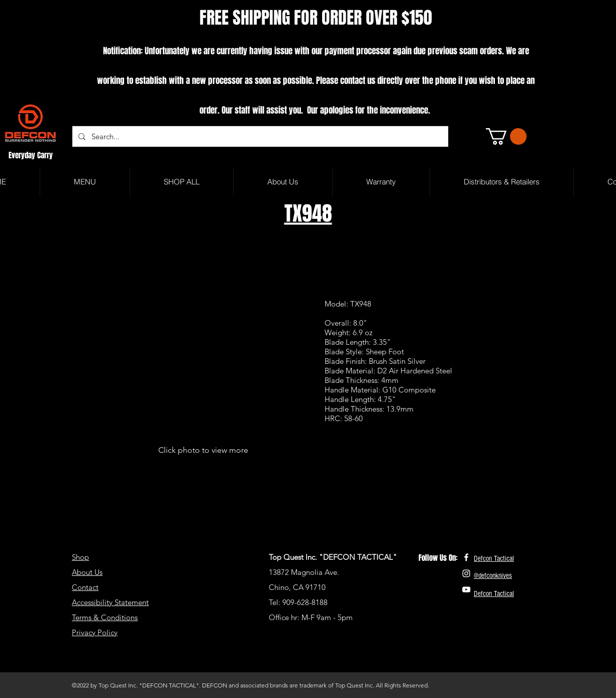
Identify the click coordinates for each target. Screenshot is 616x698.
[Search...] (259, 136)
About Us (87, 572)
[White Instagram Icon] (466, 573)
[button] (506, 136)
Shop (80, 557)
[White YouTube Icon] (466, 589)
